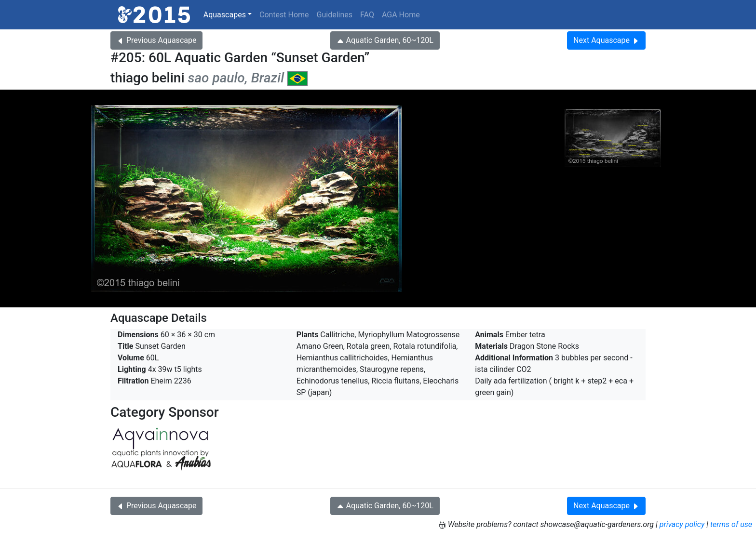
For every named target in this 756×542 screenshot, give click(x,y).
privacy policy (682, 524)
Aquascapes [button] (225, 15)
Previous (156, 40)
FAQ (367, 15)
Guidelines (335, 15)
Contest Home (284, 15)
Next (606, 40)
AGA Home (401, 15)
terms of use (731, 524)
